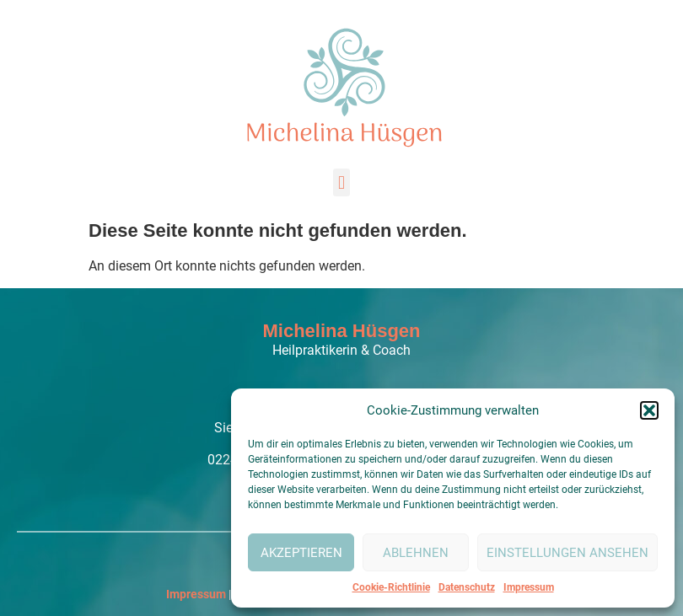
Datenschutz (467, 587)
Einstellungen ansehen (567, 553)
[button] (649, 410)
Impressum (529, 587)
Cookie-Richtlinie (391, 587)
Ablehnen (416, 553)
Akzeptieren (301, 553)
